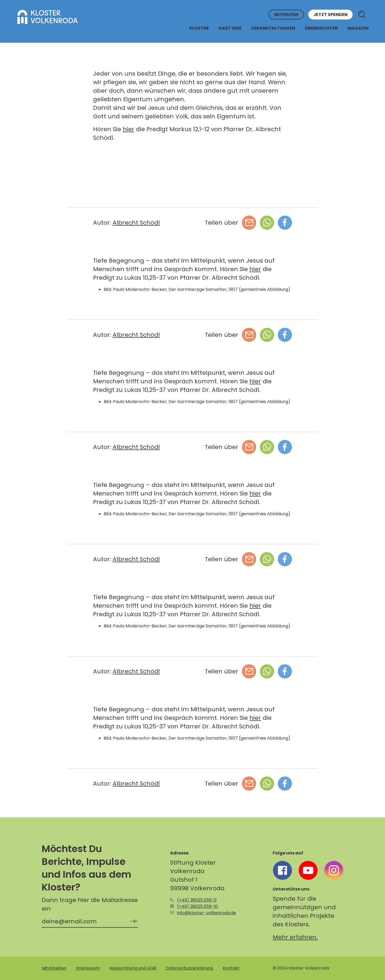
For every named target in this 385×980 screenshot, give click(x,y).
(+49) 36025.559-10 (197, 906)
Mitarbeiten (54, 968)
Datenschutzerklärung (189, 968)
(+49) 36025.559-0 (197, 900)
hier (128, 129)
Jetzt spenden (330, 15)
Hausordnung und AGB (133, 968)
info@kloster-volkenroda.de (207, 913)
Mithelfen (286, 15)
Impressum (88, 968)
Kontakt (231, 968)
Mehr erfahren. (295, 937)
